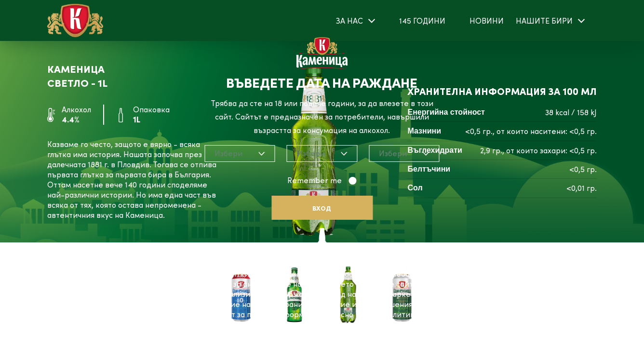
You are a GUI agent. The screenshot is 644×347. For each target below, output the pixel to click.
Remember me (315, 180)
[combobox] (240, 153)
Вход (322, 208)
